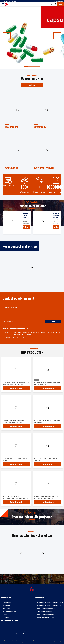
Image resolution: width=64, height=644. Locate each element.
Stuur (53, 322)
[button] (7, 36)
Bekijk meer (32, 85)
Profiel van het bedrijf (8, 602)
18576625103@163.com (9, 1)
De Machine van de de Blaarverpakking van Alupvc (50, 602)
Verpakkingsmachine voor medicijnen (46, 614)
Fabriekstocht (6, 605)
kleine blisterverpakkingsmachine (45, 611)
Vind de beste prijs (26, 227)
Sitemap (5, 614)
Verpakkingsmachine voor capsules (46, 608)
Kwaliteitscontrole (7, 608)
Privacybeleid (6, 617)
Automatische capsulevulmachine (45, 617)
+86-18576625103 (57, 1)
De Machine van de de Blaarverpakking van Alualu (50, 605)
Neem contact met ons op (9, 611)
